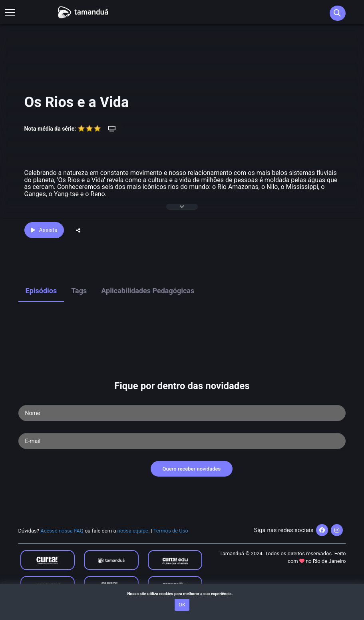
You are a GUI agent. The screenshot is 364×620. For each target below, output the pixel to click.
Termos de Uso (171, 531)
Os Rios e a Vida (77, 102)
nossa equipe (133, 531)
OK (182, 605)
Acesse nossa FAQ (62, 531)
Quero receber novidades (192, 469)
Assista (44, 230)
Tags (79, 291)
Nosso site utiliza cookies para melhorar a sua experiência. (182, 594)
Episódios (41, 291)
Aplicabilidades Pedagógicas (148, 291)
